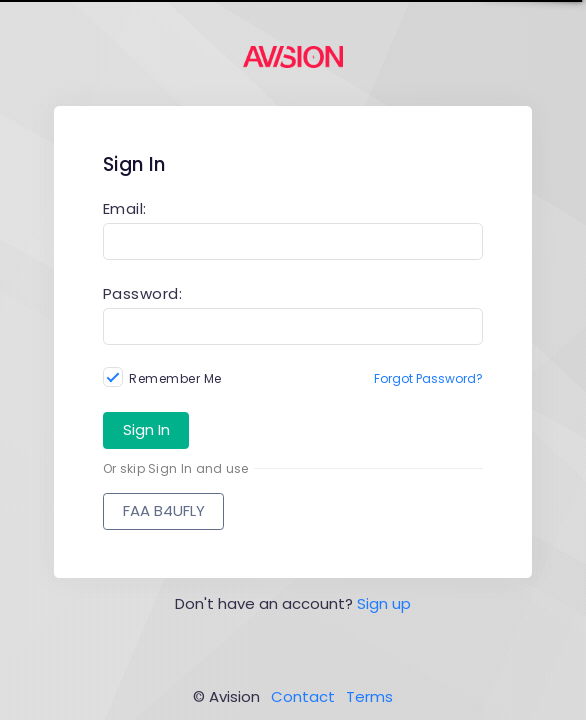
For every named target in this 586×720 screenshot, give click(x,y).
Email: (125, 208)
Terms (369, 696)
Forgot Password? (428, 378)
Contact (303, 696)
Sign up (384, 603)
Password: (143, 293)
